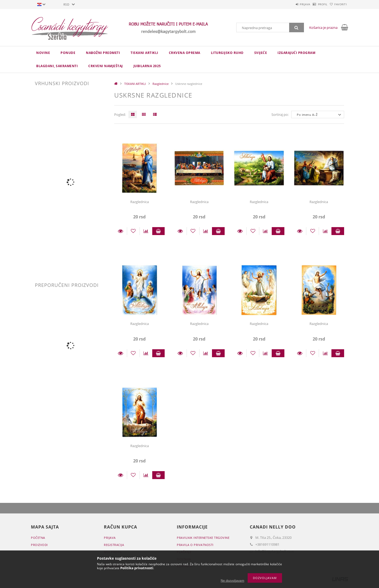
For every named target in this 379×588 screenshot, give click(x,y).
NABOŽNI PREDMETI (103, 53)
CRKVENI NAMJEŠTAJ (106, 66)
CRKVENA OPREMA (185, 53)
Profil (315, 4)
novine (43, 53)
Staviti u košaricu (159, 231)
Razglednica (140, 202)
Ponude (68, 53)
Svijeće (261, 53)
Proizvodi (39, 545)
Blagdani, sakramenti (57, 66)
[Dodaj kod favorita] (133, 231)
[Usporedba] (146, 231)
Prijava (292, 4)
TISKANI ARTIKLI (144, 53)
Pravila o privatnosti (195, 545)
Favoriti (338, 4)
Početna (38, 538)
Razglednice (161, 84)
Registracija (114, 545)
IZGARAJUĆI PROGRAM (296, 53)
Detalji (121, 231)
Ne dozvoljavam (232, 580)
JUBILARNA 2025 (147, 66)
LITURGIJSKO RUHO (227, 53)
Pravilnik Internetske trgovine (203, 538)
